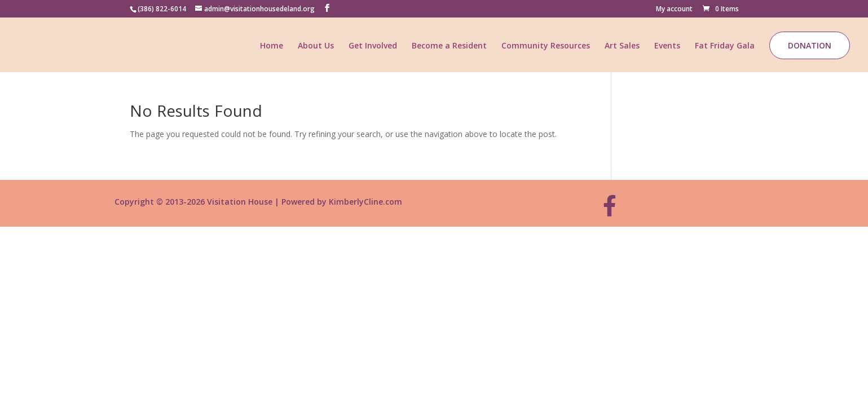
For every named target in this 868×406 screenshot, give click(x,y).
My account (674, 10)
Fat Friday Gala (725, 46)
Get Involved (373, 46)
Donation (810, 45)
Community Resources (546, 46)
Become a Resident (449, 46)
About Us (316, 46)
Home (272, 46)
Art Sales (622, 46)
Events (667, 46)
